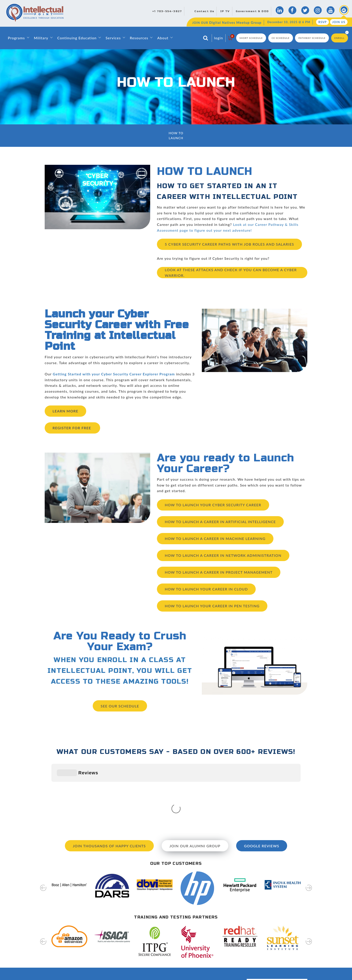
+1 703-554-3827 (167, 11)
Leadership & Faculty (150, 930)
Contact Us (204, 11)
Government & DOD (252, 11)
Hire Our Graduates (217, 946)
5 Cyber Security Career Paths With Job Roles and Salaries (229, 244)
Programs (16, 38)
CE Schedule (281, 38)
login (219, 38)
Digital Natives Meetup (219, 930)
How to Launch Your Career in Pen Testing (212, 606)
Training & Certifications (153, 946)
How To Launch (176, 135)
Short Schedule (251, 38)
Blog (205, 914)
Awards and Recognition (153, 954)
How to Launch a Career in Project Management (219, 572)
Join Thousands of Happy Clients (109, 778)
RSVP (322, 22)
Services (113, 38)
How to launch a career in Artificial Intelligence (220, 522)
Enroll (340, 38)
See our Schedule (120, 706)
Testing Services (214, 954)
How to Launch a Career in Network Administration (223, 555)
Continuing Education (77, 38)
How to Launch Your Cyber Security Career (213, 505)
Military (41, 38)
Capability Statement (150, 970)
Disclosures (210, 962)
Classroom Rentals (148, 962)
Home (139, 914)
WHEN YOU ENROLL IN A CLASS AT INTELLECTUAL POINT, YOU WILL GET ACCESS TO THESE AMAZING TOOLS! (120, 671)
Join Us (339, 22)
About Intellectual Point (152, 923)
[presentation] (43, 823)
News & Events (213, 938)
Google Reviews (262, 778)
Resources (139, 38)
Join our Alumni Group (195, 778)
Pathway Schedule (312, 38)
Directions (210, 923)
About (163, 38)
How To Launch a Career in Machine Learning (215, 538)
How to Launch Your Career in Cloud (206, 589)
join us (292, 952)
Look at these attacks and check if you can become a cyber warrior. (231, 273)
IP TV (225, 11)
